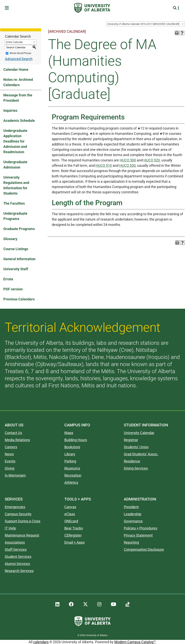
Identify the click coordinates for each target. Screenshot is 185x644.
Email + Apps (74, 542)
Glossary (10, 239)
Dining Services (136, 468)
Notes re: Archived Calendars (18, 82)
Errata (8, 279)
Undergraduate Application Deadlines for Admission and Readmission (15, 141)
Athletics (71, 482)
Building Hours (76, 440)
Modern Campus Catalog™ (135, 642)
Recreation (73, 475)
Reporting (131, 542)
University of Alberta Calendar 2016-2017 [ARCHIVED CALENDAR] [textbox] (143, 24)
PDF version (13, 289)
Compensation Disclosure (144, 549)
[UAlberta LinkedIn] (57, 604)
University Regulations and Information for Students (16, 185)
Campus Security (18, 514)
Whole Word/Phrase (20, 53)
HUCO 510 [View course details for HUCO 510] (104, 165)
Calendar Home (16, 69)
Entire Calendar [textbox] (14, 42)
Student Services (18, 557)
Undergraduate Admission (15, 165)
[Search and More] (175, 8)
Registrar (131, 440)
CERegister (73, 535)
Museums (72, 468)
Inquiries (10, 110)
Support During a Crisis (23, 521)
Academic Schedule (19, 121)
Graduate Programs (19, 229)
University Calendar (139, 433)
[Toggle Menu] (8, 8)
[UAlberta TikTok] (128, 604)
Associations (15, 542)
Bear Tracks (74, 528)
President (131, 507)
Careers (11, 447)
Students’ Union (136, 447)
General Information (19, 259)
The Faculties (14, 203)
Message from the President (18, 98)
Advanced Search (19, 59)
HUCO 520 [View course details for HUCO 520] (152, 160)
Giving (10, 468)
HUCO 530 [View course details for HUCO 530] (127, 165)
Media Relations (17, 440)
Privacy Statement (138, 535)
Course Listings (16, 249)
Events (10, 461)
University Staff (16, 269)
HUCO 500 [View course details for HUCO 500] (128, 160)
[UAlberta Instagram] (99, 604)
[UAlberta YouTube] (113, 604)
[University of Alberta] (92, 8)
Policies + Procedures (141, 528)
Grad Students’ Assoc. (141, 454)
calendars (41, 642)
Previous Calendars (19, 299)
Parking (70, 461)
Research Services (19, 571)
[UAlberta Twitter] (85, 604)
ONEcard (71, 521)
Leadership (133, 514)
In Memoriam (15, 475)
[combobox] (145, 24)
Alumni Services (17, 564)
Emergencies (15, 507)
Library (70, 454)
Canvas (70, 507)
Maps (69, 433)
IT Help (10, 528)
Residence (132, 461)
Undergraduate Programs (15, 216)
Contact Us (13, 433)
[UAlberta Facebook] (71, 604)
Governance (133, 521)
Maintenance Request (22, 535)
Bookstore (72, 447)
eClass (70, 514)
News (9, 454)
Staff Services (16, 549)
